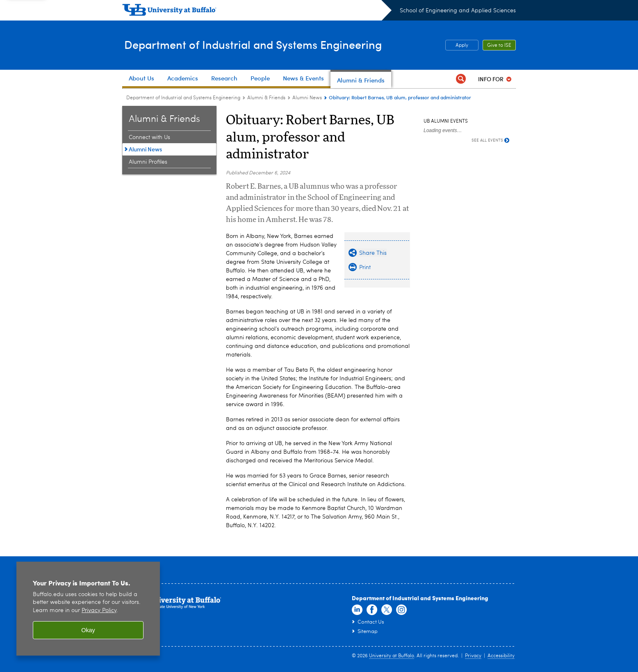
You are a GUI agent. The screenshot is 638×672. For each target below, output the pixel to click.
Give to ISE (499, 46)
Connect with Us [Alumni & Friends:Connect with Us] (149, 137)
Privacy (473, 656)
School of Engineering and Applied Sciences (458, 11)
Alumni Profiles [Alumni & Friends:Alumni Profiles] (148, 162)
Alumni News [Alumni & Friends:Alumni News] (307, 98)
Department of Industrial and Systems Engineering (263, 45)
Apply (462, 46)
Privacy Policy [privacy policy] (99, 611)
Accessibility (501, 656)
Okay (88, 630)
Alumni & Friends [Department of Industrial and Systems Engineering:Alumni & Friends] (266, 98)
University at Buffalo (392, 656)
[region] (88, 609)
